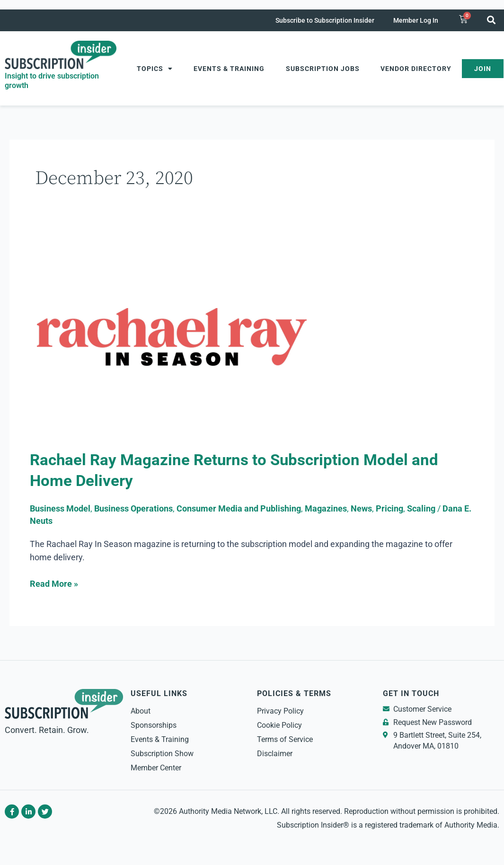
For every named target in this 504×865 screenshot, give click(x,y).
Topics (155, 69)
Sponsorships (154, 725)
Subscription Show (162, 754)
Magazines (326, 508)
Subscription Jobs (323, 69)
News (361, 508)
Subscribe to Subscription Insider (325, 20)
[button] (491, 20)
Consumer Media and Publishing (239, 508)
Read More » (54, 583)
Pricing (389, 508)
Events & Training (229, 69)
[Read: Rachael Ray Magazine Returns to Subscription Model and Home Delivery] (172, 341)
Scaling (421, 508)
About (141, 711)
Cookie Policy (279, 725)
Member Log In (416, 20)
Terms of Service (285, 739)
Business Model (60, 508)
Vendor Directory (416, 69)
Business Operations (133, 508)
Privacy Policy (280, 711)
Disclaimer (275, 754)
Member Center (156, 768)
